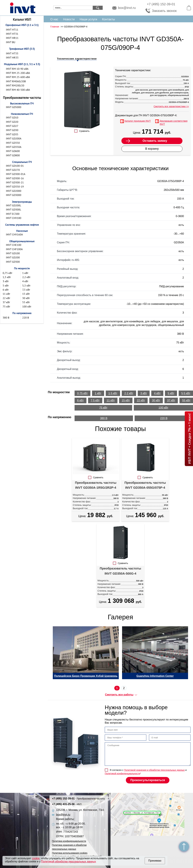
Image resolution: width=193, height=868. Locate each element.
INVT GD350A (14, 147)
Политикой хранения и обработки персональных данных (154, 770)
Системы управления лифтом (22, 225)
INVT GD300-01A (16, 174)
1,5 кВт (7, 277)
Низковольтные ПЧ (22, 114)
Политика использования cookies (70, 853)
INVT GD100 (13, 253)
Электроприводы (22, 202)
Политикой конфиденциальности (122, 774)
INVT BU (11, 42)
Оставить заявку (155, 141)
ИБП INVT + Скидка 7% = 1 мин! (189, 439)
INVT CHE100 (14, 245)
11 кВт (6, 294)
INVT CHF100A (14, 249)
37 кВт (6, 302)
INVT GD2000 (14, 191)
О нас (54, 19)
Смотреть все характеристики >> (171, 106)
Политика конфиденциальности (69, 841)
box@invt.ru (127, 8)
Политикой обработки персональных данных (68, 861)
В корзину (152, 149)
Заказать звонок (164, 11)
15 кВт (26, 294)
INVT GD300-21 (15, 182)
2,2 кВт (26, 277)
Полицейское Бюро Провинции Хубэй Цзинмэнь (86, 676)
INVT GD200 (13, 257)
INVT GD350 (13, 143)
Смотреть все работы (119, 695)
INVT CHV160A (14, 234)
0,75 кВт (7, 273)
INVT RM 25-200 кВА (18, 73)
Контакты (109, 19)
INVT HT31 (12, 34)
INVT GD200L (14, 205)
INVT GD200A (14, 138)
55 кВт (26, 302)
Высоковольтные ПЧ (22, 103)
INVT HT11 (12, 30)
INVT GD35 (12, 134)
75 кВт (6, 306)
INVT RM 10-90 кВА (17, 69)
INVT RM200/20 (15, 85)
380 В (6, 318)
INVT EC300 (13, 214)
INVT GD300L (14, 209)
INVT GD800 (13, 155)
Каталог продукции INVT (138, 121)
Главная (55, 27)
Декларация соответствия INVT (174, 123)
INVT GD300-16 (15, 178)
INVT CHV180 (14, 218)
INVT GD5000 (14, 107)
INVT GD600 (13, 151)
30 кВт (26, 298)
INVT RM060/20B (16, 81)
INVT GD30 (12, 130)
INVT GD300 (13, 262)
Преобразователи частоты (22, 98)
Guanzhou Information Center (155, 676)
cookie (36, 858)
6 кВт (6, 290)
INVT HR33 (12, 57)
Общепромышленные (22, 241)
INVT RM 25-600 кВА (18, 77)
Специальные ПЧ (22, 162)
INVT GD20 (12, 122)
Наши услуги (88, 19)
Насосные (22, 231)
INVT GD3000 (14, 195)
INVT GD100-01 (15, 166)
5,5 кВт (26, 285)
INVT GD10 (12, 117)
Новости (69, 19)
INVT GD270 (13, 170)
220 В (26, 318)
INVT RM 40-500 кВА (18, 90)
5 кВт (6, 285)
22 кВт (6, 298)
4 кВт (25, 281)
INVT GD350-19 (15, 187)
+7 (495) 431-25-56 (67, 804)
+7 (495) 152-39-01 (161, 4)
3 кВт (6, 281)
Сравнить (84, 131)
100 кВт (27, 306)
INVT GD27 (12, 126)
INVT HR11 (12, 38)
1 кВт (25, 273)
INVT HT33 (12, 53)
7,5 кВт (26, 290)
